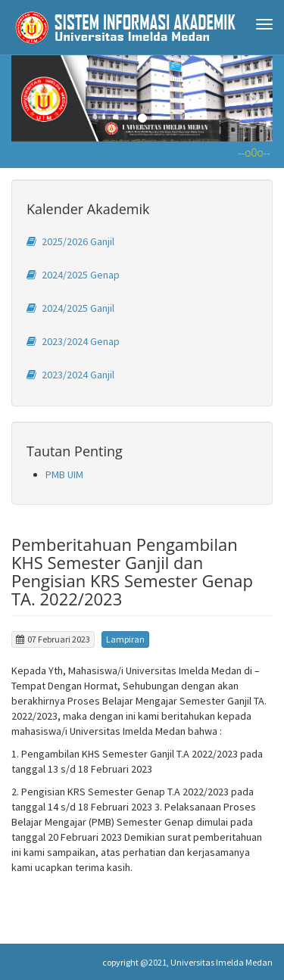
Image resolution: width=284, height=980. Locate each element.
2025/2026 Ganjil (70, 241)
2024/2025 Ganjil (70, 308)
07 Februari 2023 (53, 639)
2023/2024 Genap (73, 341)
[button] (31, 98)
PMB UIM (64, 474)
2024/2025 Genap (73, 275)
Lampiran (125, 639)
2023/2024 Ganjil (70, 375)
